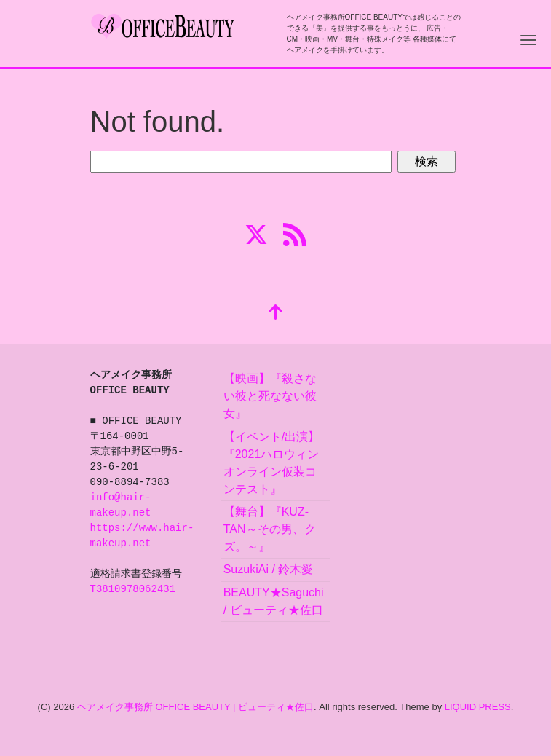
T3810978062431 (133, 589)
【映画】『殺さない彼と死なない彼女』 (270, 396)
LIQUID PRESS (478, 707)
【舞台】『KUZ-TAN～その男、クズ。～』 (270, 529)
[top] (276, 314)
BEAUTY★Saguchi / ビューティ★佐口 (274, 601)
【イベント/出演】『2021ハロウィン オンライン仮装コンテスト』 (277, 463)
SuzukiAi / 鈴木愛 (269, 569)
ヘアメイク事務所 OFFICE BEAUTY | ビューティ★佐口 (195, 707)
